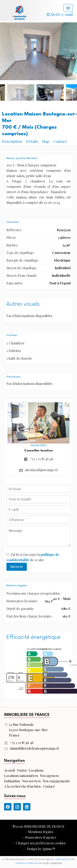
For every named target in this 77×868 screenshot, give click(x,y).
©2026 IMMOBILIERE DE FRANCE (38, 826)
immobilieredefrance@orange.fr (35, 748)
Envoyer (17, 566)
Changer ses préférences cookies (41, 843)
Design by (41, 849)
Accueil (20, 12)
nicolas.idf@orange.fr (42, 470)
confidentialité (61, 859)
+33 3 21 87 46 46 (42, 459)
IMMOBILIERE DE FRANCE (27, 715)
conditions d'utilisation (26, 863)
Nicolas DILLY (39, 445)
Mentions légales (41, 832)
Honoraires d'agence (41, 837)
